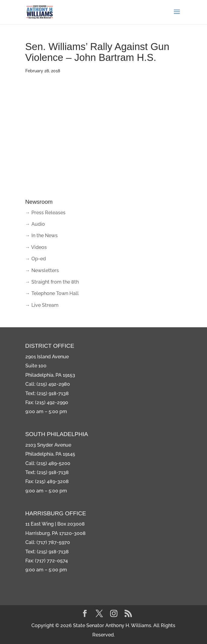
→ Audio (35, 224)
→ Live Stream (42, 305)
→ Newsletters (42, 270)
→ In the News (41, 236)
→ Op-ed (36, 259)
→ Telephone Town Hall (52, 293)
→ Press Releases (45, 213)
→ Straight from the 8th (52, 282)
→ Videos (36, 247)
